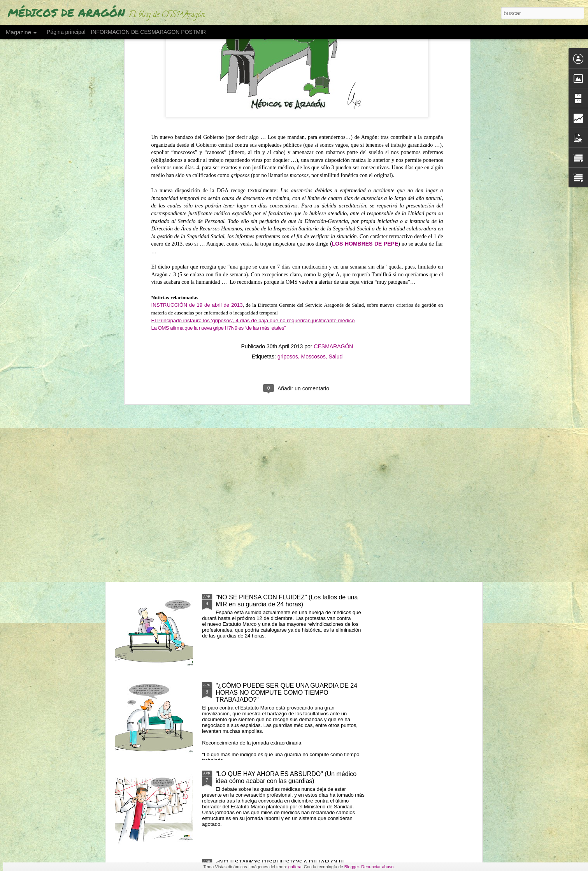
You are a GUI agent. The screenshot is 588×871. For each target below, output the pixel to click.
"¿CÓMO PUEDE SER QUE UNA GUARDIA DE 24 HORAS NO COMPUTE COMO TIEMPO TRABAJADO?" (286, 693)
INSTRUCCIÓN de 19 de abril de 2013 (197, 123)
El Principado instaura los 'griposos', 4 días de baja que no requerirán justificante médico (253, 138)
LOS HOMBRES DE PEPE (365, 62)
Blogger (352, 867)
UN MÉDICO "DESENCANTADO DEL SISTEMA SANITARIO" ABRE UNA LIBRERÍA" (247, 369)
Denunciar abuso (377, 867)
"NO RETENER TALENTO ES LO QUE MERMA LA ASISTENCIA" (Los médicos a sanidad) (344, 369)
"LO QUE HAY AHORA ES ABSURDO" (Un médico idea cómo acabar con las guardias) (286, 777)
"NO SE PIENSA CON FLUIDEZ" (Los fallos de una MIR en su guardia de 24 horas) (287, 601)
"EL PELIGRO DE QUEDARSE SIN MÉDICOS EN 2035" (157, 362)
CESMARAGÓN (333, 165)
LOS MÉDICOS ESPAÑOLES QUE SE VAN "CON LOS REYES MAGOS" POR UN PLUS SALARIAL (285, 424)
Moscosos (313, 175)
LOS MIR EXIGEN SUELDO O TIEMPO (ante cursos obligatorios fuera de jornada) (289, 512)
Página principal (66, 32)
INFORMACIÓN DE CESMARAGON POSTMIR (149, 32)
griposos (288, 175)
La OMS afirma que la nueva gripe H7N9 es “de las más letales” (219, 146)
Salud (335, 175)
